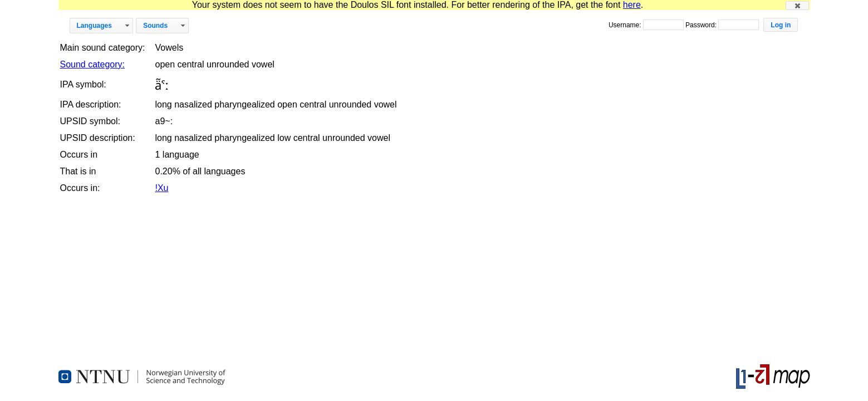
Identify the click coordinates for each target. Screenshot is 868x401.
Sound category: (93, 64)
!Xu (161, 188)
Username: (626, 25)
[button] (797, 6)
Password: (702, 25)
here (632, 5)
